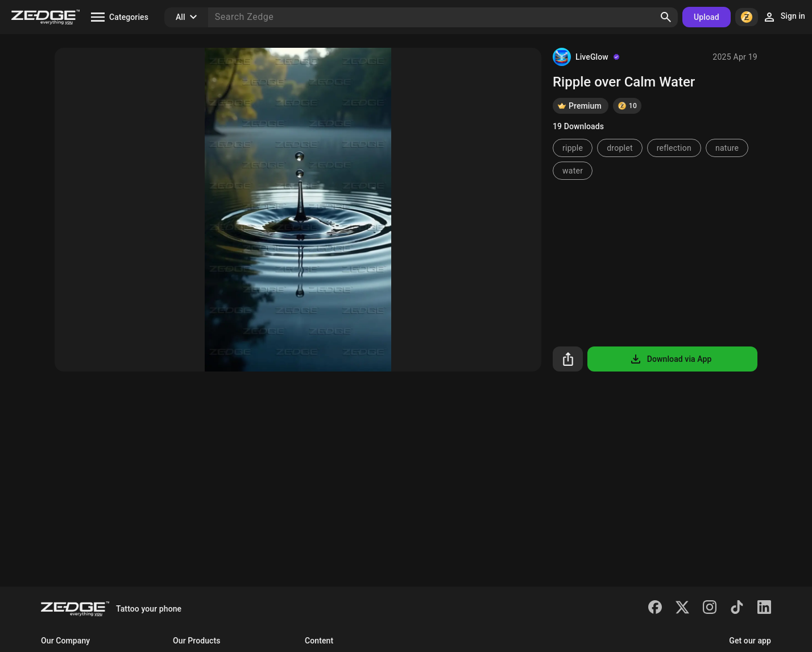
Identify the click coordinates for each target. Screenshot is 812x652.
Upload (707, 17)
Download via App (670, 359)
